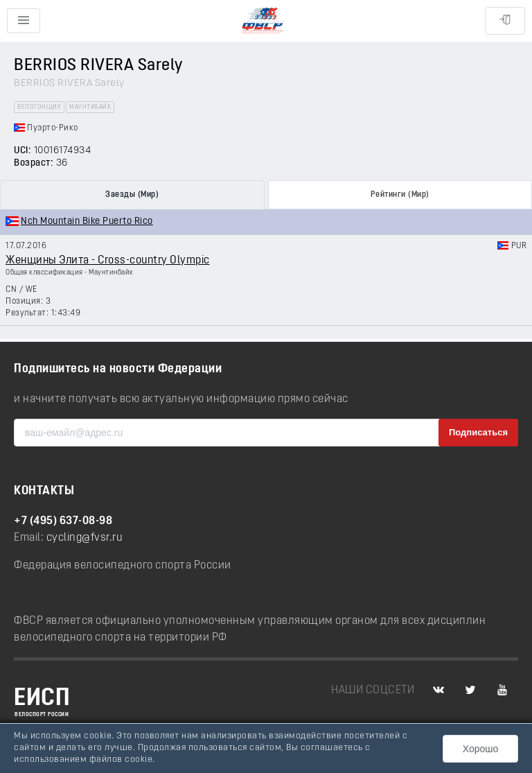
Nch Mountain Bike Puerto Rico (87, 222)
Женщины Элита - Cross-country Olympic (108, 261)
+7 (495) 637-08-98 (63, 521)
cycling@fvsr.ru (85, 538)
